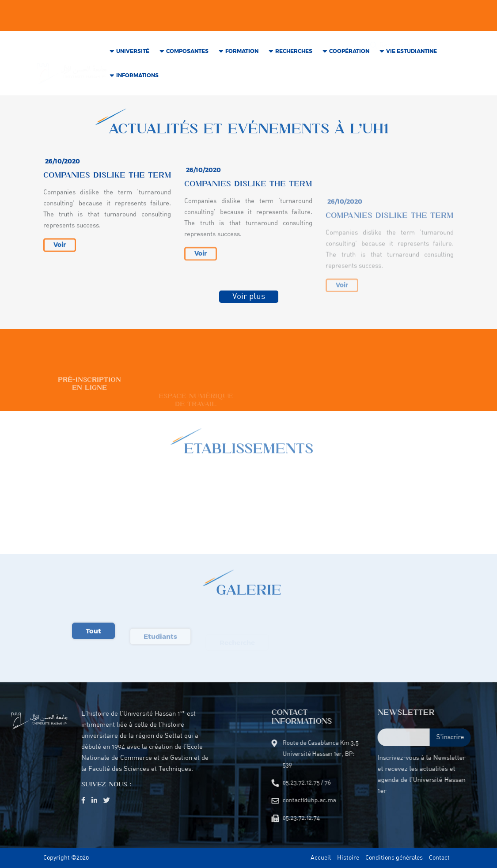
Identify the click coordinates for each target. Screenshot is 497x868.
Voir (60, 258)
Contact (439, 858)
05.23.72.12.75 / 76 (207, 12)
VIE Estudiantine (412, 55)
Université (133, 55)
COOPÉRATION (349, 55)
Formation (242, 55)
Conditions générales (394, 858)
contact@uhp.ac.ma (142, 12)
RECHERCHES (294, 55)
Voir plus (249, 299)
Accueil (321, 858)
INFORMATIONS (137, 79)
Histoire (348, 858)
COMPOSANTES (187, 55)
